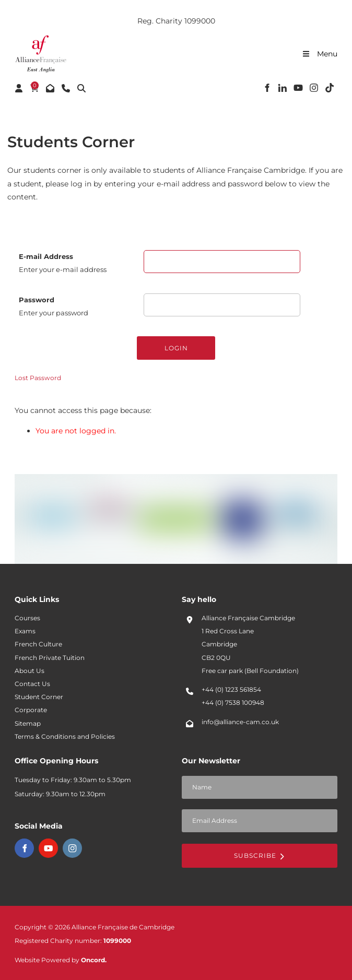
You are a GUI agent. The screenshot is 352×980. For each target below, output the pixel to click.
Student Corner (39, 697)
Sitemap (28, 724)
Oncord (93, 960)
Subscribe (260, 855)
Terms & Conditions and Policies (65, 737)
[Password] (222, 305)
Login (176, 348)
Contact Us (32, 684)
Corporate (31, 710)
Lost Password (38, 378)
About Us (30, 671)
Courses (27, 618)
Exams (25, 631)
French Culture (38, 644)
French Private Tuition (50, 658)
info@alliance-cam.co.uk (240, 722)
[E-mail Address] (222, 262)
